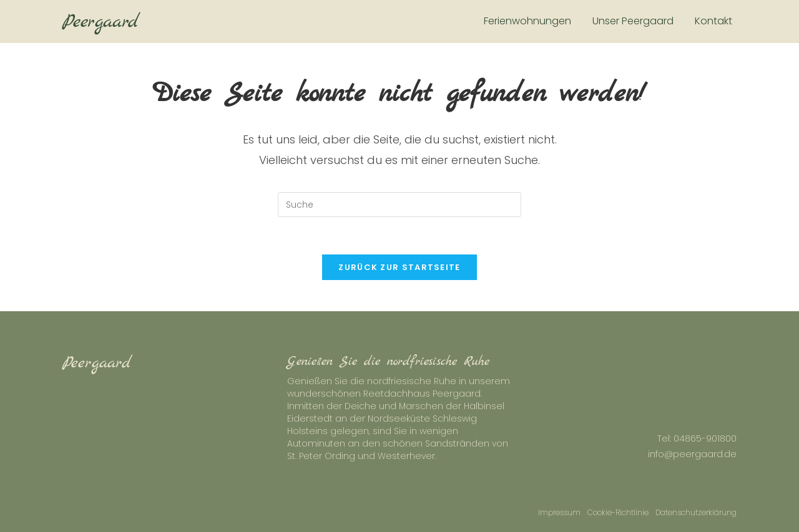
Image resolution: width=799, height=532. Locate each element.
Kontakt (713, 21)
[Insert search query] (399, 205)
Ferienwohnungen (527, 21)
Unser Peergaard (633, 21)
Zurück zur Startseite (399, 267)
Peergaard (101, 22)
